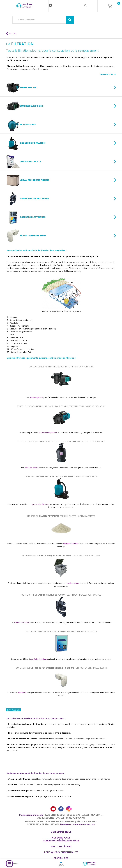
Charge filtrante (23, 162)
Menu (16, 864)
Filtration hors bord (26, 236)
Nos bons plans (61, 838)
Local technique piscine (27, 180)
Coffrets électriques (26, 217)
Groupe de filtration (26, 143)
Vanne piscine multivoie (27, 199)
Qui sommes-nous (61, 832)
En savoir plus (106, 74)
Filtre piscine (21, 125)
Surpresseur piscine (25, 106)
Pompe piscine (21, 88)
